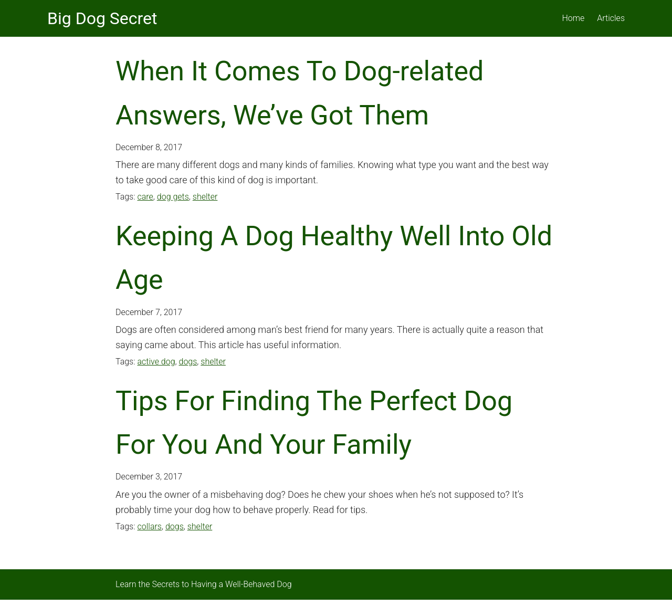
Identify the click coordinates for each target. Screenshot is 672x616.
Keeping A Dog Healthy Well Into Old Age (334, 258)
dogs (188, 362)
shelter (205, 197)
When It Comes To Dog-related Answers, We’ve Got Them (300, 93)
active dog (156, 362)
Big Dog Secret (102, 18)
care (145, 197)
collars (149, 526)
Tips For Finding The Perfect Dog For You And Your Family (314, 423)
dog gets (173, 197)
